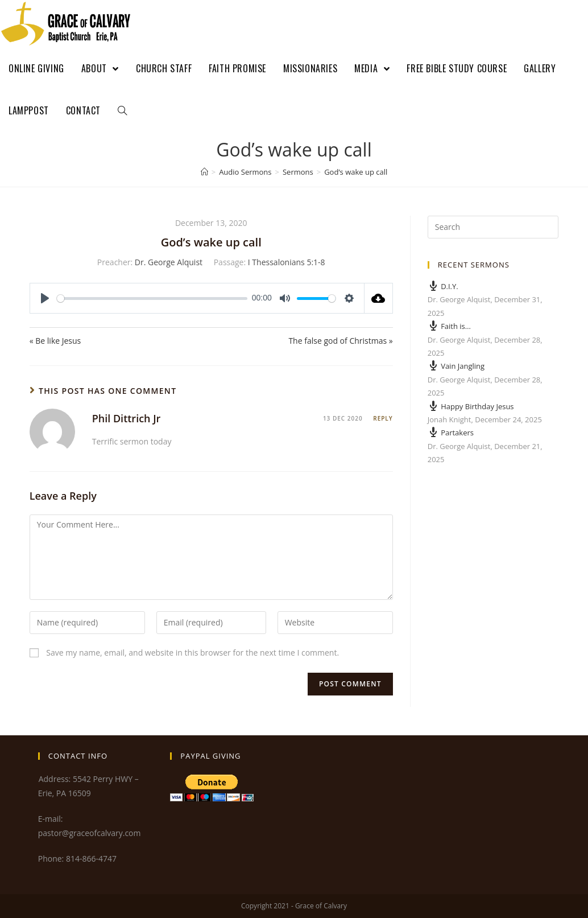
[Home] (204, 172)
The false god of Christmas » (340, 341)
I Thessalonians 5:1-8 (287, 262)
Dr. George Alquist (169, 262)
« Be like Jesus (55, 341)
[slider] (152, 299)
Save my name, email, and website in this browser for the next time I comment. (192, 653)
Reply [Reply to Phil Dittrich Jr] (383, 418)
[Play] (45, 298)
